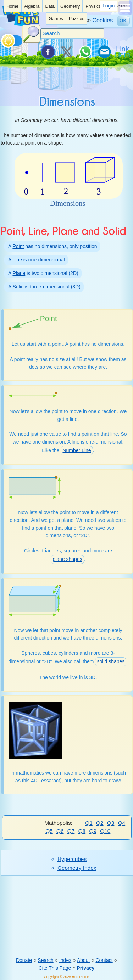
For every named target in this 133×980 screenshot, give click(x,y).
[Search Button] (31, 34)
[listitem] (12, 6)
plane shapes (67, 559)
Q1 (89, 823)
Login (109, 6)
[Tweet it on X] (66, 52)
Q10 (105, 831)
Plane (19, 273)
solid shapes (111, 661)
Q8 (82, 831)
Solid (18, 287)
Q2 (100, 823)
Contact (104, 960)
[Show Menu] (125, 13)
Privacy (86, 968)
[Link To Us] (123, 52)
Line (17, 260)
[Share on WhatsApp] (85, 52)
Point (18, 246)
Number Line (77, 450)
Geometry (70, 6)
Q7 (71, 831)
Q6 (60, 831)
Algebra (32, 6)
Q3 (111, 823)
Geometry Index (77, 868)
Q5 (49, 831)
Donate (24, 960)
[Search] (72, 33)
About (84, 960)
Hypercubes (72, 859)
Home (12, 6)
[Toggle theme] (2, 39)
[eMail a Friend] (104, 52)
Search (45, 960)
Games (56, 19)
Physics (93, 6)
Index (65, 960)
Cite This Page (55, 968)
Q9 (93, 831)
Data (50, 6)
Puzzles (77, 19)
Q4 (122, 823)
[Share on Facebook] (48, 52)
